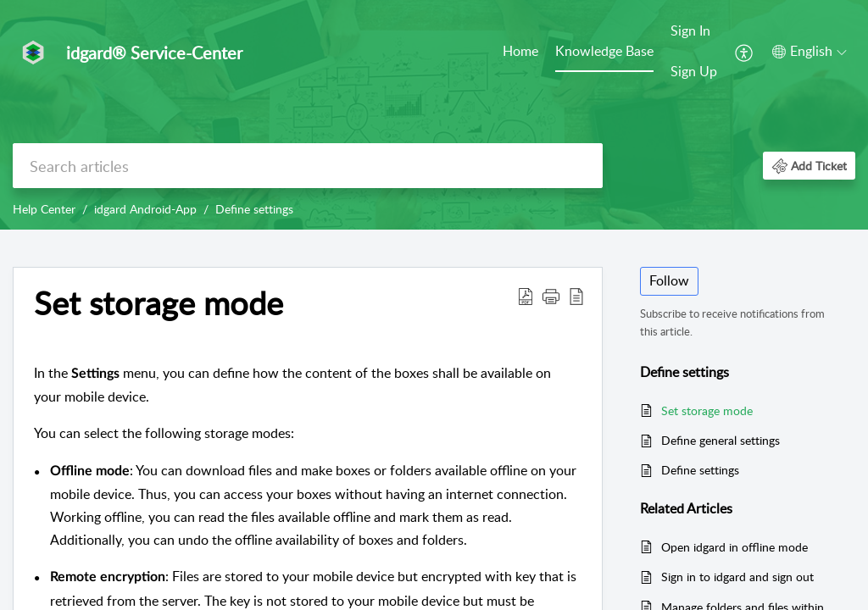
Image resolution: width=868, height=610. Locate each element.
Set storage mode (707, 410)
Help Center (44, 209)
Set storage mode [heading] (159, 303)
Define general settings (721, 440)
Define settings (254, 209)
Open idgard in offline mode (734, 547)
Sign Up (694, 71)
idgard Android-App (145, 209)
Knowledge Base (604, 51)
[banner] (434, 115)
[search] (308, 166)
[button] (745, 52)
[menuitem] (520, 53)
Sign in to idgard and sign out (737, 577)
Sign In (690, 30)
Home (520, 51)
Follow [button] (669, 280)
